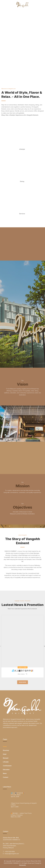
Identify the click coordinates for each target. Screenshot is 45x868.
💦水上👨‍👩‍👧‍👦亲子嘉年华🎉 (23, 671)
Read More (23, 682)
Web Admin (21, 674)
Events (21, 667)
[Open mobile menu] (5, 5)
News (25, 667)
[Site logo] (22, 4)
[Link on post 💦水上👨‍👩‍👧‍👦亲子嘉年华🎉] (22, 641)
